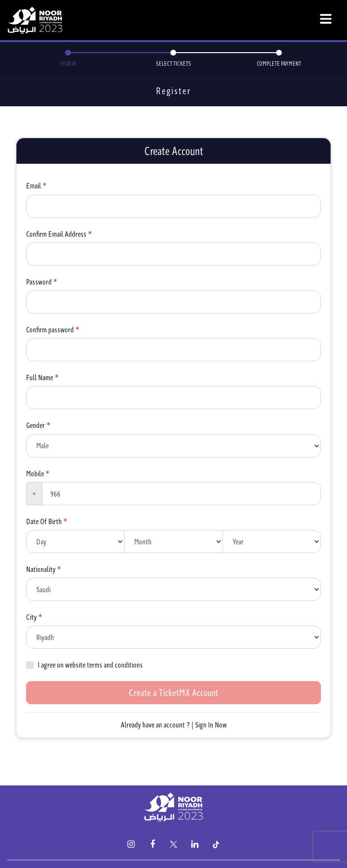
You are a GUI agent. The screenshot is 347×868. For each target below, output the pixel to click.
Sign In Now (211, 725)
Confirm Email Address (56, 234)
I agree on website (90, 665)
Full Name (40, 377)
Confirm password (50, 330)
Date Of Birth (44, 521)
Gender (35, 425)
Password (39, 282)
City (31, 617)
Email (34, 186)
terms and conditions (115, 665)
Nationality (41, 569)
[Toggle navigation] (326, 20)
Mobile (35, 474)
